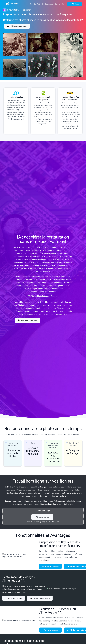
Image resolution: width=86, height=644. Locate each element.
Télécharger (75, 4)
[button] (64, 4)
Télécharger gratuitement (17, 26)
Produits (33, 4)
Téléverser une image (42, 517)
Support (58, 4)
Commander (49, 4)
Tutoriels (41, 4)
